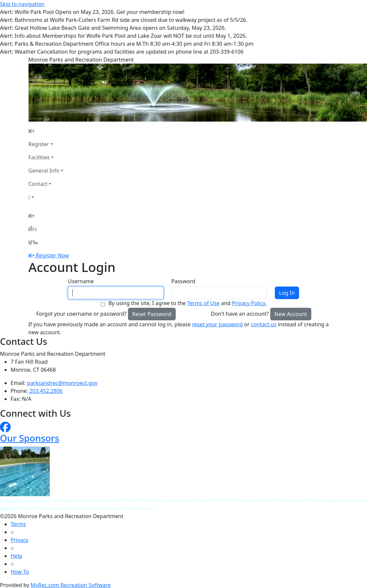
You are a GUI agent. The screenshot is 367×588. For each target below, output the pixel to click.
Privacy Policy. (249, 303)
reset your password (217, 324)
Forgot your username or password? (81, 314)
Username (81, 281)
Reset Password (152, 314)
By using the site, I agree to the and (187, 303)
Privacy (19, 540)
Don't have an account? (240, 314)
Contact (38, 184)
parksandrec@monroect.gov (62, 383)
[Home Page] (46, 131)
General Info (44, 171)
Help (16, 556)
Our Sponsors (30, 438)
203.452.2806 (46, 391)
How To (20, 572)
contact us (264, 324)
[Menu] (33, 242)
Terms (18, 524)
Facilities (39, 157)
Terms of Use (203, 303)
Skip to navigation (22, 4)
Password (183, 281)
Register (39, 144)
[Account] (46, 197)
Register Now (52, 255)
